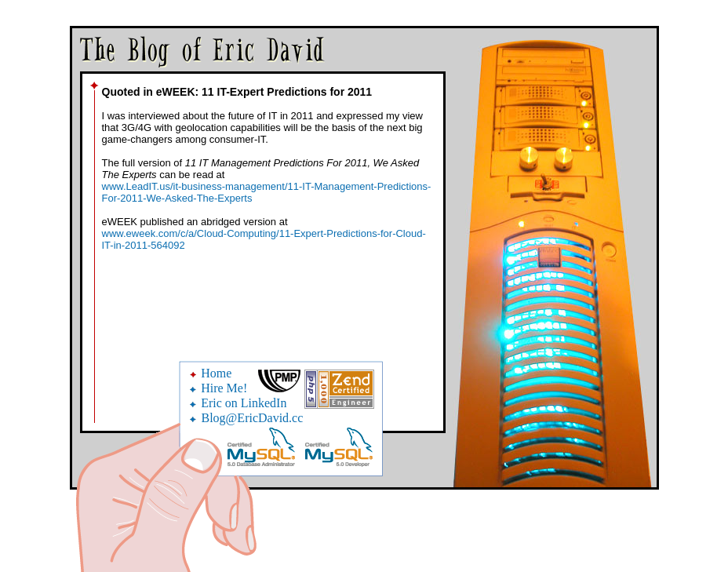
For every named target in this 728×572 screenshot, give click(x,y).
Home (216, 373)
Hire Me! (224, 388)
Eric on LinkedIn (244, 403)
